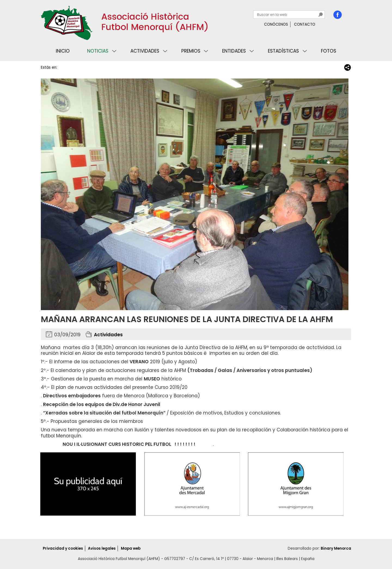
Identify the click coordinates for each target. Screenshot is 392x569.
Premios (191, 51)
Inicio (63, 51)
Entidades (234, 51)
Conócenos (276, 24)
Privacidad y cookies (63, 548)
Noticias (98, 51)
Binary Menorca (336, 548)
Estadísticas (283, 51)
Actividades (145, 51)
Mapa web (131, 548)
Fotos (329, 51)
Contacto (305, 24)
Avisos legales (102, 548)
